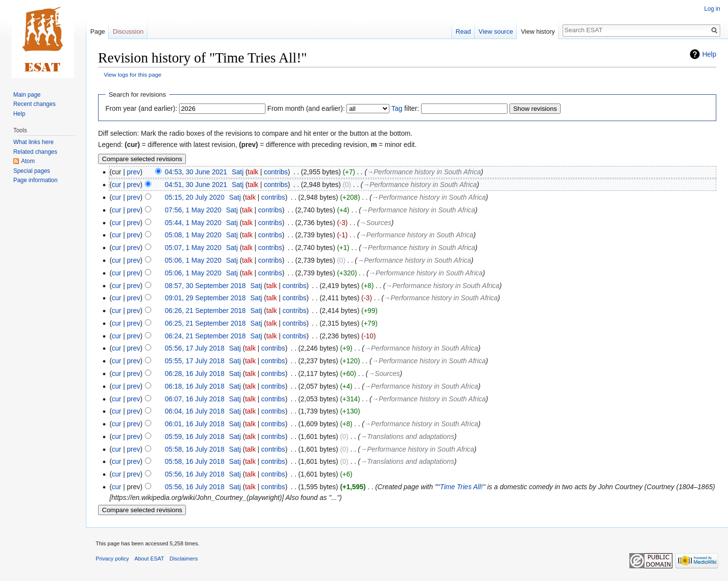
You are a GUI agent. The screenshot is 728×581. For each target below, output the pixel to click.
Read (463, 31)
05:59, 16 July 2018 (195, 436)
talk (253, 172)
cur (116, 185)
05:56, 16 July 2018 (195, 474)
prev (133, 172)
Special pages (31, 171)
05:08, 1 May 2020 (193, 235)
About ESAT (150, 559)
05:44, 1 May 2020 (193, 223)
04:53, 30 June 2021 (196, 172)
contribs (276, 172)
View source (496, 31)
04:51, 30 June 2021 (196, 185)
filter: (405, 108)
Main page (27, 95)
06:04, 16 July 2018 (195, 411)
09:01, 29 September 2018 (205, 298)
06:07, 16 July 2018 (195, 399)
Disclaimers (184, 559)
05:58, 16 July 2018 (195, 449)
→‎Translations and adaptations (407, 436)
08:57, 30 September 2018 (205, 286)
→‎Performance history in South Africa (424, 172)
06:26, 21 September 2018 (205, 311)
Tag (397, 108)
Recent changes (34, 104)
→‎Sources (375, 223)
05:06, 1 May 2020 (193, 260)
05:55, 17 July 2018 (195, 361)
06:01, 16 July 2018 (195, 424)
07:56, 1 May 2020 (193, 210)
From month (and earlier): (306, 108)
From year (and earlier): (141, 108)
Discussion (128, 31)
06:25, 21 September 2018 (205, 323)
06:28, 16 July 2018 (195, 373)
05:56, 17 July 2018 (195, 348)
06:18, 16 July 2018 (195, 386)
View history (538, 31)
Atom (28, 161)
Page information (35, 180)
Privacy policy (112, 559)
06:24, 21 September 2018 (205, 336)
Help (709, 54)
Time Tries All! (461, 487)
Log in (712, 9)
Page (98, 31)
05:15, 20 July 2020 (195, 197)
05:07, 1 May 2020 (193, 248)
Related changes (35, 152)
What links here (33, 142)
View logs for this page (133, 74)
